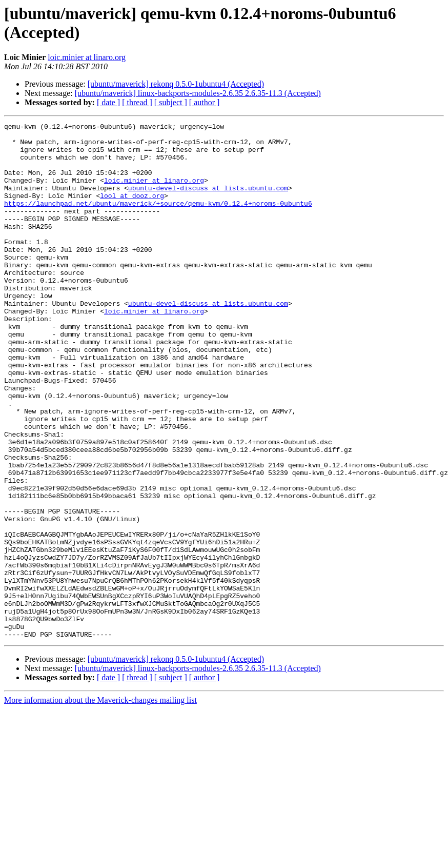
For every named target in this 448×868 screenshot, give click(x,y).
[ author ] (205, 102)
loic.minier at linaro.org (87, 57)
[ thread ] (137, 102)
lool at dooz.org (132, 211)
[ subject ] (171, 102)
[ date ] (108, 102)
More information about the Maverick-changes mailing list (100, 803)
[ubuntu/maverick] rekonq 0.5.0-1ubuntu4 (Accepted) (176, 84)
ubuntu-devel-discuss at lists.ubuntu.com (208, 202)
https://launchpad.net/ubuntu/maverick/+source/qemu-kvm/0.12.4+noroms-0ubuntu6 (158, 220)
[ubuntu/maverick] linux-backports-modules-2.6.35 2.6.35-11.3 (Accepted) (198, 93)
